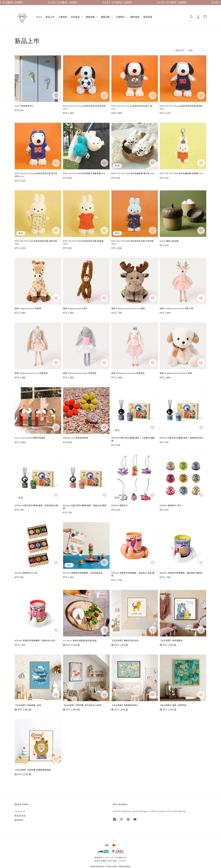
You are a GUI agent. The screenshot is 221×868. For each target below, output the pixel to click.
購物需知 (19, 820)
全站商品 (75, 17)
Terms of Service (97, 866)
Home (39, 17)
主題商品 (120, 17)
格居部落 (148, 17)
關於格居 (135, 17)
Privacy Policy (111, 866)
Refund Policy (125, 866)
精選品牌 (105, 17)
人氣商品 (63, 17)
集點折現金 (20, 816)
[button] (191, 17)
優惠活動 (90, 17)
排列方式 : (180, 50)
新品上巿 (50, 17)
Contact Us (20, 811)
